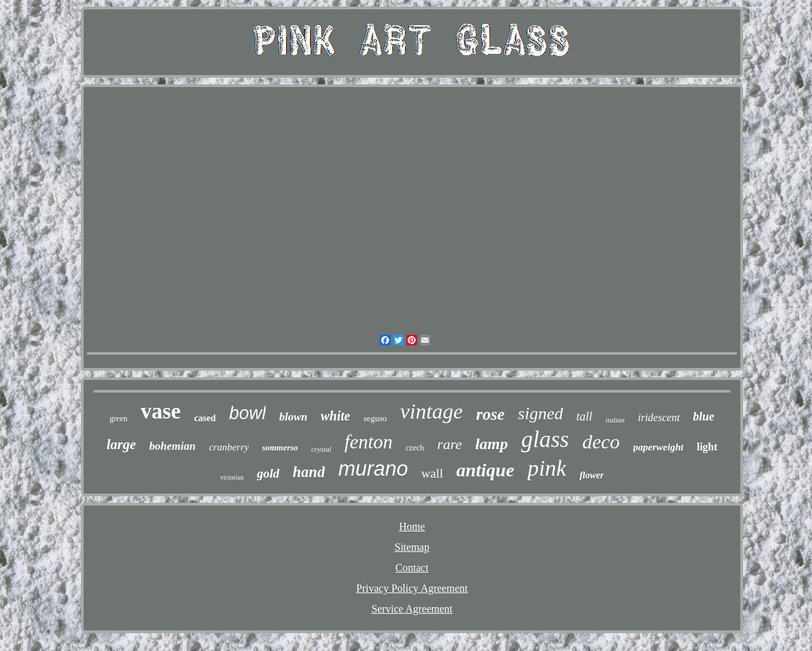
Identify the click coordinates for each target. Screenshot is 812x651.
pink (547, 468)
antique (485, 470)
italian (615, 420)
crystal (321, 449)
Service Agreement (412, 609)
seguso (375, 418)
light (707, 447)
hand (309, 472)
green (119, 418)
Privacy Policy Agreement (412, 588)
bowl (248, 413)
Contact (412, 568)
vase (161, 411)
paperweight (659, 447)
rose (490, 414)
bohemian (173, 446)
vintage (432, 411)
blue (704, 417)
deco (601, 441)
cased (205, 418)
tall (584, 417)
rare (450, 444)
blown (293, 417)
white (335, 416)
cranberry (229, 447)
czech (415, 448)
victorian (232, 477)
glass (545, 439)
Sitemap (412, 547)
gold (268, 473)
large (121, 444)
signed (540, 414)
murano (373, 469)
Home (412, 526)
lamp (492, 444)
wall (433, 473)
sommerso (280, 447)
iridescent (659, 418)
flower (592, 475)
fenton (369, 442)
